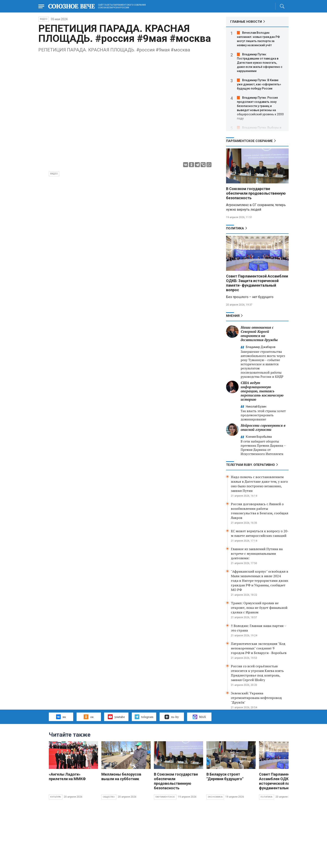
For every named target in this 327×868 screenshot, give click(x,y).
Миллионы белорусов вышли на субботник (121, 777)
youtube (116, 717)
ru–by (172, 717)
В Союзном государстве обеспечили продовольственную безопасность (256, 193)
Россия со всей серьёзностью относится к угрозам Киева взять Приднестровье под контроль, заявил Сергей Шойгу (257, 673)
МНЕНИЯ (233, 316)
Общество (109, 797)
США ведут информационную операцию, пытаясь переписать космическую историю (262, 391)
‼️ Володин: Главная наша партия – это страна (258, 628)
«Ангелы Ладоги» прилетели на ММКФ (67, 777)
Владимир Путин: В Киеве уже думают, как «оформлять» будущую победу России (259, 84)
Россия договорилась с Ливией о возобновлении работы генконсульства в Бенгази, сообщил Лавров (260, 511)
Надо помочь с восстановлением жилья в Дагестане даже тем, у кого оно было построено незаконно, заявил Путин (259, 484)
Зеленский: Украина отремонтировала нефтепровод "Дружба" (256, 698)
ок (89, 717)
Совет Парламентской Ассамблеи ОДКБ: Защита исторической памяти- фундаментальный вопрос (257, 283)
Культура (56, 797)
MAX (199, 717)
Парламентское (165, 797)
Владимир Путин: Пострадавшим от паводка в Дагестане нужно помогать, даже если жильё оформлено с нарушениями (260, 63)
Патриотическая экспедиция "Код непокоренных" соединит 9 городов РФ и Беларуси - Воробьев (259, 648)
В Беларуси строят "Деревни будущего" (225, 777)
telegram (144, 717)
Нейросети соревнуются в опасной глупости (263, 427)
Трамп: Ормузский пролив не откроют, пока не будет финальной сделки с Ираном (259, 608)
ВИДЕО (44, 19)
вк (61, 717)
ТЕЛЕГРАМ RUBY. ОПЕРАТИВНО (250, 465)
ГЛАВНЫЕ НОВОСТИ (246, 22)
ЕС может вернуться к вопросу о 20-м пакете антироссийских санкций (260, 533)
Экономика (215, 797)
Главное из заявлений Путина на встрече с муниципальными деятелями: (257, 553)
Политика (235, 228)
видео (54, 174)
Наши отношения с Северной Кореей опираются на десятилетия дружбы (259, 334)
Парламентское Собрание (249, 141)
